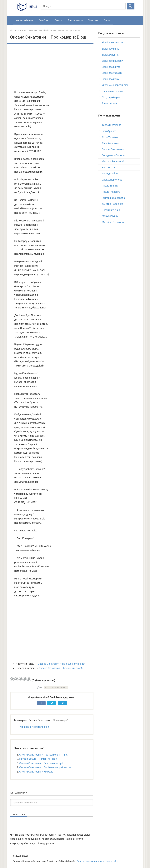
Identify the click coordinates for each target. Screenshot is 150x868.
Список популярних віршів (91, 861)
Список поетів (75, 20)
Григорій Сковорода (113, 198)
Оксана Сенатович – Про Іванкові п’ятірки (44, 755)
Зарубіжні (44, 20)
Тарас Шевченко (112, 125)
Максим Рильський (113, 161)
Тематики (93, 20)
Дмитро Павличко (112, 204)
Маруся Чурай (110, 216)
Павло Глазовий (111, 192)
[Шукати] (130, 6)
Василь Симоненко (113, 149)
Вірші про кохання (112, 43)
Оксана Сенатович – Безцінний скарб (61, 668)
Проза (107, 20)
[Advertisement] (52, 67)
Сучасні (59, 20)
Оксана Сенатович (57, 688)
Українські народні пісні (115, 85)
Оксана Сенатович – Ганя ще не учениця (61, 664)
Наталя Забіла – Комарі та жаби (38, 759)
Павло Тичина (110, 186)
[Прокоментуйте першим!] (52, 802)
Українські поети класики (34, 727)
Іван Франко (109, 131)
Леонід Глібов (110, 174)
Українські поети (24, 20)
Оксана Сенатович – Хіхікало (36, 772)
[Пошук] (83, 6)
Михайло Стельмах (113, 222)
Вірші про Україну (112, 73)
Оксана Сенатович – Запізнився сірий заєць (45, 767)
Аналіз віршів (110, 103)
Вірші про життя (111, 67)
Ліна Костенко (110, 143)
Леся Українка (110, 137)
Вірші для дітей (111, 55)
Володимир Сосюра (113, 155)
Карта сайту (112, 861)
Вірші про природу (112, 61)
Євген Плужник (111, 210)
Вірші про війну (110, 49)
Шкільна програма (113, 91)
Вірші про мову (110, 79)
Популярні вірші (111, 97)
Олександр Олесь (112, 180)
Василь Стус (109, 168)
